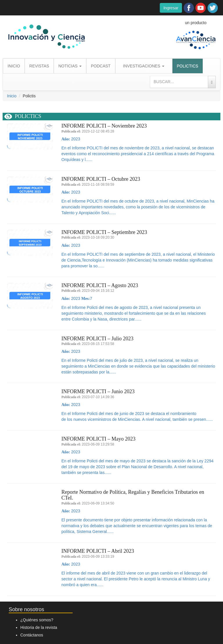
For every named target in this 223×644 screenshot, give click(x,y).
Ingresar (171, 8)
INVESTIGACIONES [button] (144, 66)
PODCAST (101, 66)
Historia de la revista (39, 627)
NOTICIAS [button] (70, 66)
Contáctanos (32, 635)
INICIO (14, 66)
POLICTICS (188, 66)
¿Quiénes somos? (37, 620)
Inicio (12, 96)
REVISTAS (39, 66)
